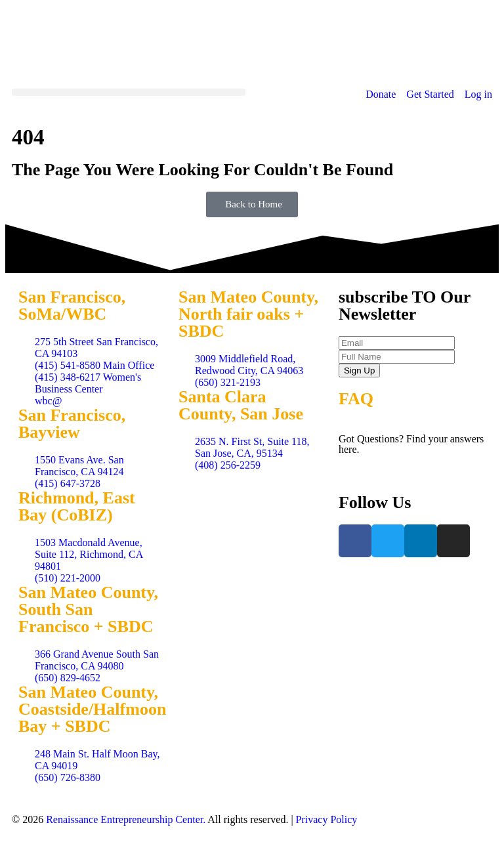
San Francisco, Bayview (72, 424)
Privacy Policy (327, 819)
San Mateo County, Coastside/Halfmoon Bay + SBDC (92, 709)
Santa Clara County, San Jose (241, 405)
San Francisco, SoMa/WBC (72, 306)
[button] (129, 92)
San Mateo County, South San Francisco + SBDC (88, 609)
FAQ (356, 399)
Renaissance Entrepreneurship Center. (126, 819)
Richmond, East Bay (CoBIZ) (77, 506)
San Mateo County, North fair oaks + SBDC (248, 314)
